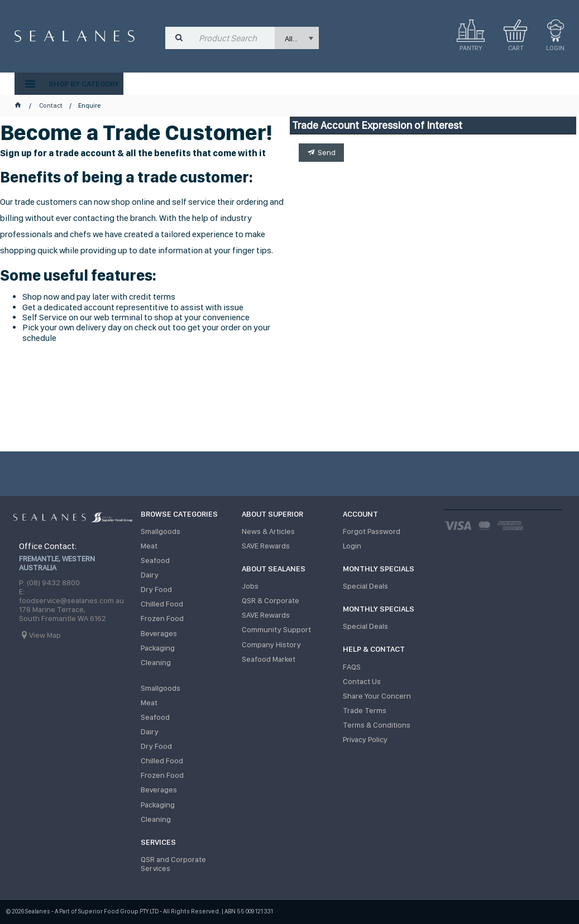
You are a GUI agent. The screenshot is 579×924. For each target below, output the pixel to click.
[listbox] (297, 38)
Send (327, 152)
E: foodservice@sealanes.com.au (71, 596)
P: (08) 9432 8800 (49, 583)
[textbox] (234, 38)
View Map (45, 635)
